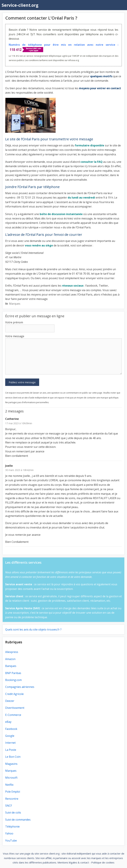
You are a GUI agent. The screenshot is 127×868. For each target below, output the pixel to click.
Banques (11, 666)
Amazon (10, 659)
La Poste (11, 750)
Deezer (10, 701)
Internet (10, 743)
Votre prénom (14, 322)
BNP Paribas (13, 673)
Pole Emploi (13, 792)
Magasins (11, 764)
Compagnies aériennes (20, 687)
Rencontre (12, 799)
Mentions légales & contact (73, 862)
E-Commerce (13, 715)
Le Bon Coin (13, 757)
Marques (15, 304)
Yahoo (9, 833)
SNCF (9, 806)
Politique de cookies (103, 862)
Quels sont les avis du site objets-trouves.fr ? (33, 629)
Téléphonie (12, 827)
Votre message (15, 336)
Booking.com (13, 680)
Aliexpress (12, 652)
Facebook (11, 729)
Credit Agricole (14, 694)
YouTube (11, 841)
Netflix (9, 785)
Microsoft (11, 778)
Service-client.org (20, 5)
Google (10, 736)
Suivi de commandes (18, 820)
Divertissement (15, 708)
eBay (8, 722)
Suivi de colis (13, 813)
